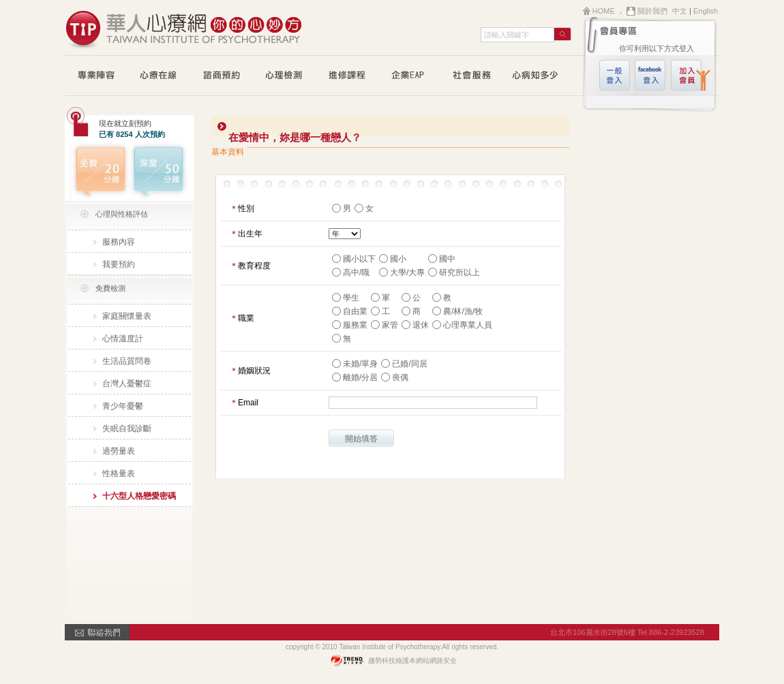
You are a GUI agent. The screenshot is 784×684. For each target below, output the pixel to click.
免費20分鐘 (97, 171)
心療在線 (159, 76)
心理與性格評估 (122, 214)
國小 (398, 259)
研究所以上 (459, 273)
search (563, 34)
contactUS (97, 632)
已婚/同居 (409, 364)
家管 (390, 325)
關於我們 (652, 11)
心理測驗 (284, 76)
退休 (421, 325)
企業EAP (410, 76)
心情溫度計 (123, 339)
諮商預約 (222, 76)
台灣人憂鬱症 (127, 384)
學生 (351, 298)
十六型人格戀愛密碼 (139, 496)
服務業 (355, 325)
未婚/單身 (360, 364)
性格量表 (119, 473)
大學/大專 (407, 273)
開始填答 (361, 439)
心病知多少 (535, 76)
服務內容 (119, 242)
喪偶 (400, 377)
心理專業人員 (468, 325)
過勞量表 (119, 451)
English (706, 11)
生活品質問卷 (127, 361)
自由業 (355, 311)
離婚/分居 (360, 377)
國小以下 (359, 259)
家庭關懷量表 (127, 316)
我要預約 (119, 264)
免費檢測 (110, 288)
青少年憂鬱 (123, 406)
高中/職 (356, 273)
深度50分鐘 (162, 171)
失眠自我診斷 (127, 429)
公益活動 (472, 76)
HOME (604, 11)
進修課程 (347, 76)
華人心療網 (184, 27)
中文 (680, 11)
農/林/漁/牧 (463, 311)
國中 (447, 259)
